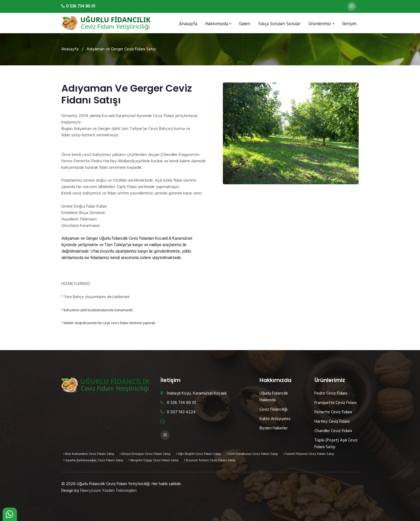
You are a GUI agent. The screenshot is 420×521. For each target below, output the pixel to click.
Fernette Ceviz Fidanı (333, 412)
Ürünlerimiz (320, 24)
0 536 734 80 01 (178, 403)
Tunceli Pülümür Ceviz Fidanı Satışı (309, 454)
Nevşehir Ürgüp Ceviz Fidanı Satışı (154, 460)
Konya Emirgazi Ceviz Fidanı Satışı (145, 454)
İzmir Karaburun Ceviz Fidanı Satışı (252, 454)
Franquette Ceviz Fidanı (335, 403)
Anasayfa (188, 24)
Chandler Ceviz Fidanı (333, 431)
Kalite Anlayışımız (275, 419)
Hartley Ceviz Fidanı (332, 422)
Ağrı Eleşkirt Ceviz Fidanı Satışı (198, 454)
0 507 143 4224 (178, 412)
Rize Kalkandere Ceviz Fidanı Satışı (89, 454)
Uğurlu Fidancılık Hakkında (274, 397)
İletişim (349, 24)
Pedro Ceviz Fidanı (331, 393)
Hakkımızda (217, 24)
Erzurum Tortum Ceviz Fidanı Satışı (210, 460)
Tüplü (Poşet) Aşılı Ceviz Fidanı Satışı (336, 444)
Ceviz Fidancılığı (273, 410)
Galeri (245, 24)
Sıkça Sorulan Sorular (279, 24)
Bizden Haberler (274, 428)
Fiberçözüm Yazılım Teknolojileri (108, 491)
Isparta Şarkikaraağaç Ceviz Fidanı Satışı (93, 460)
